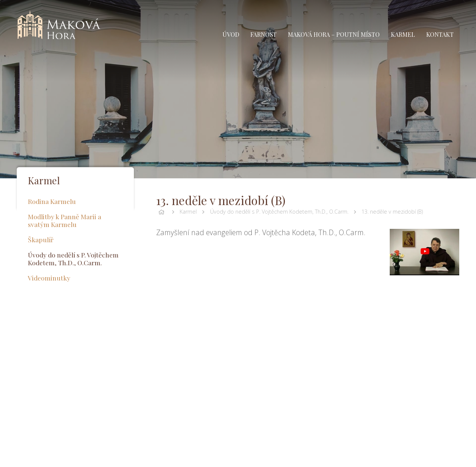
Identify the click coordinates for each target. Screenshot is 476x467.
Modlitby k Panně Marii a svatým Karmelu (65, 220)
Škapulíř (41, 239)
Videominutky (49, 278)
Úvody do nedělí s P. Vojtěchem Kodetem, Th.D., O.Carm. (279, 212)
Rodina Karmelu (52, 201)
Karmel (188, 212)
